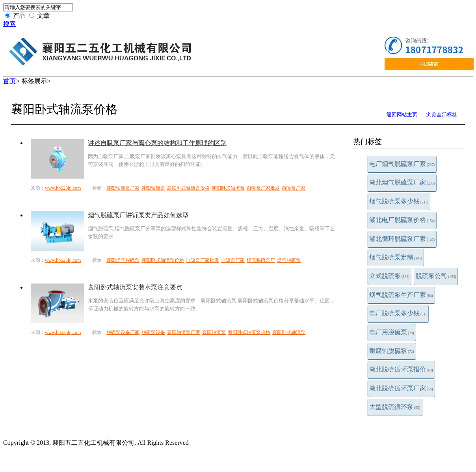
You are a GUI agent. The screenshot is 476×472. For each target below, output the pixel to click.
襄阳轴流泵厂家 (123, 188)
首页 (9, 81)
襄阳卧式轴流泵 (228, 188)
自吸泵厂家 (294, 188)
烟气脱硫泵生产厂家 (401, 295)
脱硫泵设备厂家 (123, 332)
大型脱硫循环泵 (395, 407)
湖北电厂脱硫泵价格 (402, 220)
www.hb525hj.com (63, 188)
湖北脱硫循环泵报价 (401, 369)
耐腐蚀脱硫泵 (392, 351)
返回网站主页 (402, 115)
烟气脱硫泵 (289, 260)
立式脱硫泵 (389, 276)
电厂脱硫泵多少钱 (398, 313)
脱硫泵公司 (436, 276)
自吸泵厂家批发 (263, 188)
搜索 (9, 24)
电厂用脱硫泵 (392, 332)
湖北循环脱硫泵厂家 (402, 239)
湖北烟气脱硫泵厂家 (402, 182)
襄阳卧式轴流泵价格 (188, 188)
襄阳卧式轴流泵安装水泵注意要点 (135, 287)
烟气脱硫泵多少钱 (399, 201)
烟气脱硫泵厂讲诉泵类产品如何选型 (138, 215)
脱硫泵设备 (153, 332)
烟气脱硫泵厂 (261, 260)
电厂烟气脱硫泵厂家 (402, 164)
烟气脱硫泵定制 (396, 257)
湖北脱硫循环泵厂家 (401, 388)
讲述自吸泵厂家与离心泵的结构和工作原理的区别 (157, 143)
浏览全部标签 (442, 115)
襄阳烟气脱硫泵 (123, 260)
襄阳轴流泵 (153, 188)
